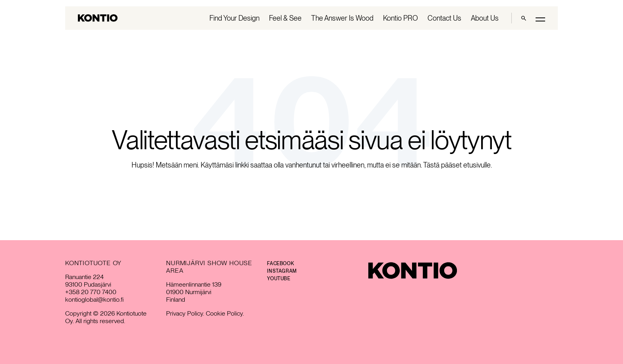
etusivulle (477, 165)
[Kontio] (413, 271)
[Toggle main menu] (540, 19)
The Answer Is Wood (342, 18)
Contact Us (444, 18)
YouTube (279, 279)
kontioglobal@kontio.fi (94, 299)
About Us (485, 18)
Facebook (281, 264)
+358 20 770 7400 (91, 292)
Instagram (282, 271)
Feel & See (285, 18)
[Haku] (524, 18)
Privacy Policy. (185, 313)
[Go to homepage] (98, 18)
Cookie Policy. (225, 313)
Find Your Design (234, 18)
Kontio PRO (400, 18)
